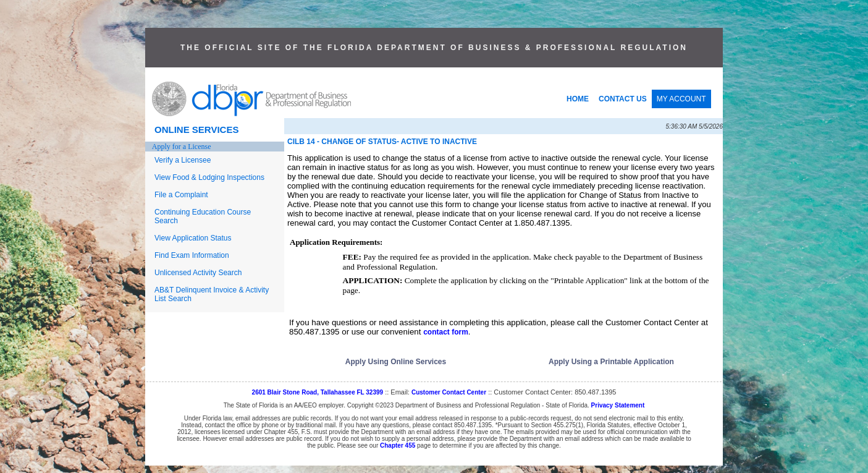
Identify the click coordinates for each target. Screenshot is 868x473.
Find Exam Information (192, 255)
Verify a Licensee (183, 160)
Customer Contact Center (449, 392)
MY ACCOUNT (681, 99)
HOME (578, 99)
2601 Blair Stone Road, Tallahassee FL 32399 (318, 392)
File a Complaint (181, 195)
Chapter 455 (398, 445)
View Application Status (193, 238)
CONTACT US (623, 99)
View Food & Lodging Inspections (209, 177)
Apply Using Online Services (396, 362)
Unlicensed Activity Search (198, 273)
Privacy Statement (618, 405)
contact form (446, 332)
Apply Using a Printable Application (611, 362)
